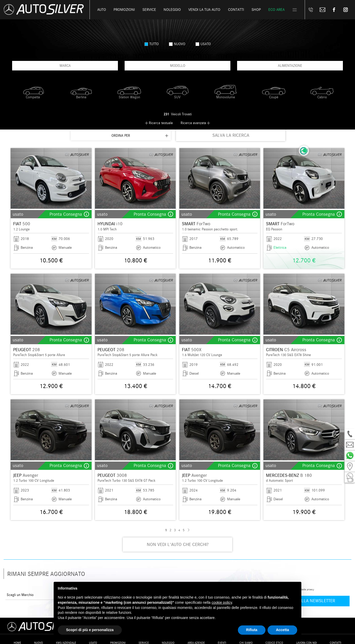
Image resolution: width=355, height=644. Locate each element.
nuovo (177, 44)
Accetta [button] (282, 630)
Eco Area (276, 10)
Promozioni (124, 10)
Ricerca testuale (161, 123)
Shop (256, 10)
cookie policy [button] (222, 602)
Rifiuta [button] (252, 630)
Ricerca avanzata (193, 123)
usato (203, 44)
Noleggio (172, 10)
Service (149, 10)
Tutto (152, 44)
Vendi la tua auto (204, 10)
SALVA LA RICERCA (231, 135)
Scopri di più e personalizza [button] (90, 630)
